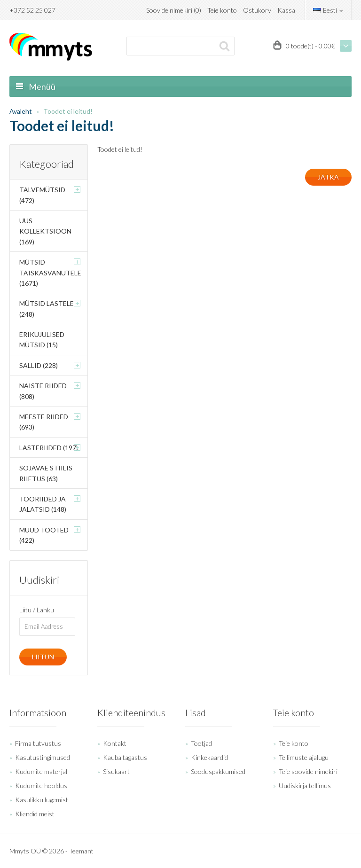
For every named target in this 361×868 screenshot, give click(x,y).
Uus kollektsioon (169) (45, 231)
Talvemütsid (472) (42, 195)
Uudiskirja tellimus (305, 786)
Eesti (328, 10)
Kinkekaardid (209, 757)
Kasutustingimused (43, 757)
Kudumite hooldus (41, 786)
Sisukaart (116, 771)
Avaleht (21, 111)
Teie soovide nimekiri (308, 771)
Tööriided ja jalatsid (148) (43, 504)
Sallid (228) (39, 365)
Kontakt (115, 743)
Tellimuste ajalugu (304, 757)
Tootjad (201, 743)
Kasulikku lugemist (42, 800)
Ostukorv (257, 10)
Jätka (328, 177)
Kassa (286, 10)
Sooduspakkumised (218, 771)
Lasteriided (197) (49, 448)
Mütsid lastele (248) (47, 309)
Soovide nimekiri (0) (174, 10)
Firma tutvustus (38, 743)
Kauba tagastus (125, 757)
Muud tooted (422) (44, 535)
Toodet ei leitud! (68, 111)
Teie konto (222, 10)
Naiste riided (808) (43, 391)
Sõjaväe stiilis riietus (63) (46, 473)
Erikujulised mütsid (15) (42, 340)
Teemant (81, 851)
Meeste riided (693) (44, 422)
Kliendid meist (35, 814)
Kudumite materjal (41, 771)
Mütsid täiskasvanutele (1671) (50, 273)
